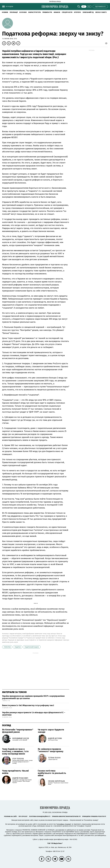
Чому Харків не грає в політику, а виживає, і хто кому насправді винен (15, 751)
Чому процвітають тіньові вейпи (15, 772)
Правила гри (47, 12)
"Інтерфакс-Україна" (64, 824)
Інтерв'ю (77, 12)
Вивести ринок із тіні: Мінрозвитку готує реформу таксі (28, 705)
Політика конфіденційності (40, 816)
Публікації (14, 12)
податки (18, 647)
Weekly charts (101, 12)
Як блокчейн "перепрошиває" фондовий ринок (18, 731)
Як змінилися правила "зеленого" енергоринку (51, 750)
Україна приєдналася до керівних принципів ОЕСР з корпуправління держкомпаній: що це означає (33, 697)
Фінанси (57, 12)
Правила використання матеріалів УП (66, 816)
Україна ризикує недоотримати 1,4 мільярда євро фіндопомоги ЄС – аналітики (34, 714)
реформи (7, 647)
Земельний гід (88, 12)
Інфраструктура (34, 12)
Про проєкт (23, 816)
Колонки (23, 12)
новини (5, 12)
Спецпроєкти (67, 12)
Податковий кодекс (32, 647)
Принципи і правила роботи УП (94, 816)
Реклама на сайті (11, 816)
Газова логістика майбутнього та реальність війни (52, 773)
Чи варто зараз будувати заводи (51, 731)
